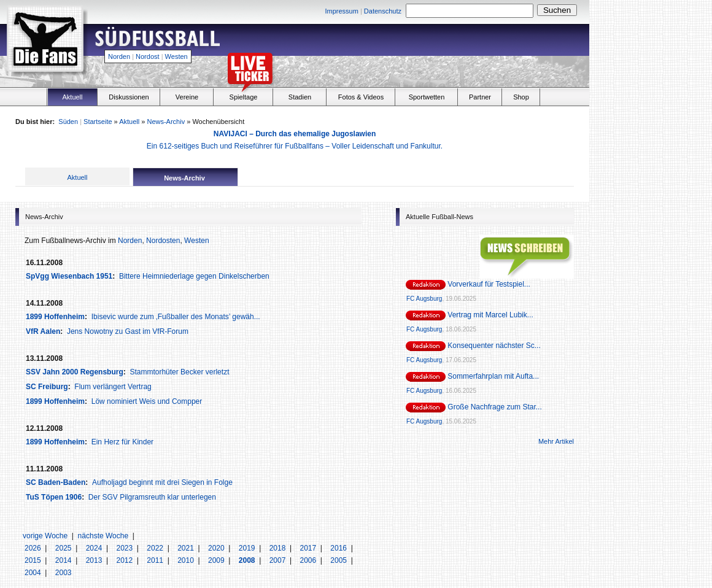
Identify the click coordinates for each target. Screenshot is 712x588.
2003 (64, 573)
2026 (34, 548)
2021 (187, 548)
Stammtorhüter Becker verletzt (179, 372)
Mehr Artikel (556, 441)
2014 (64, 560)
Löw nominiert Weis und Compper (147, 401)
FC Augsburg (424, 299)
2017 (309, 548)
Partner (480, 97)
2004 (34, 573)
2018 (279, 548)
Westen (176, 56)
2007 (279, 560)
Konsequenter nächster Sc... (494, 346)
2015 (34, 560)
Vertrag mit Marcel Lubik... (490, 315)
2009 (217, 560)
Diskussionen (129, 97)
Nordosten (163, 241)
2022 (156, 548)
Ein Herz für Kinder (122, 442)
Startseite (98, 122)
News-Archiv (166, 122)
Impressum (341, 11)
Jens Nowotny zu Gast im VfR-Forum (128, 331)
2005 (339, 560)
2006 (309, 560)
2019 (248, 548)
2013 (95, 560)
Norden (119, 56)
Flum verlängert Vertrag (113, 387)
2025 (64, 548)
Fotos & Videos (361, 97)
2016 (339, 548)
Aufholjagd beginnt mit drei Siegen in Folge (162, 482)
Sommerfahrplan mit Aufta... (493, 376)
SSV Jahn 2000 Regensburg (75, 372)
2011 (156, 560)
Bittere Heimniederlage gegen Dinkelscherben (194, 276)
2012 (125, 560)
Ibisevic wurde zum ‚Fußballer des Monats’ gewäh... (176, 317)
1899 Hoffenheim (55, 317)
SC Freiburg (47, 387)
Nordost (148, 56)
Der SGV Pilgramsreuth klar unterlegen (152, 497)
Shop (521, 97)
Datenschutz (383, 11)
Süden (68, 122)
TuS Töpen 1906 (54, 497)
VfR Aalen (43, 331)
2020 (217, 548)
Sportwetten (427, 97)
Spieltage (244, 97)
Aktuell (72, 97)
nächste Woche (103, 536)
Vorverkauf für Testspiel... (489, 284)
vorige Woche (45, 536)
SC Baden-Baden (56, 482)
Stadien (300, 97)
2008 (248, 560)
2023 (125, 548)
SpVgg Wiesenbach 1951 (69, 276)
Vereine (187, 97)
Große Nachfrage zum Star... (494, 407)
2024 (95, 548)
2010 (187, 560)
